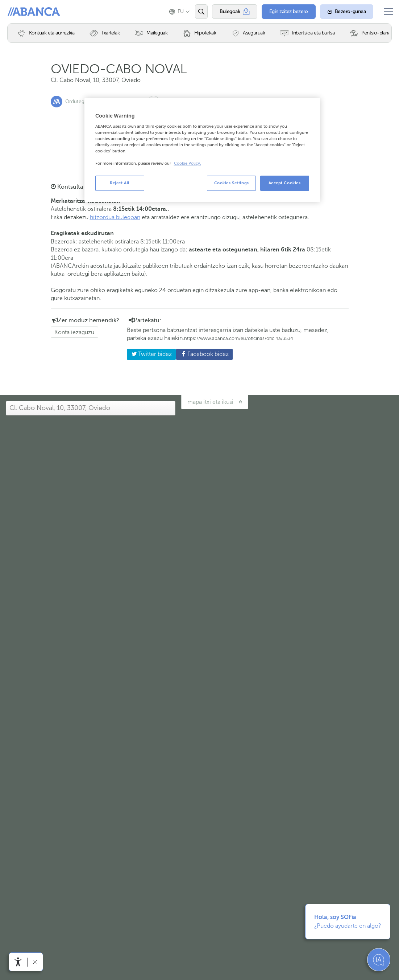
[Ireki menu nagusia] (386, 12)
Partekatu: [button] (145, 320)
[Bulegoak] (229, 12)
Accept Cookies (285, 183)
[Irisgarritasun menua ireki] (18, 962)
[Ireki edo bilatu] (196, 12)
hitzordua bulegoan (115, 217)
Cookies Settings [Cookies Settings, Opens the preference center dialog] (232, 183)
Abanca (18, 12)
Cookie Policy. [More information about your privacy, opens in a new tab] (188, 163)
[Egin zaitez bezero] (283, 12)
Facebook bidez (202, 354)
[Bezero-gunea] (341, 12)
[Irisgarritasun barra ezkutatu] (35, 962)
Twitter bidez (149, 354)
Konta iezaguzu (74, 332)
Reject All (120, 183)
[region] (202, 150)
